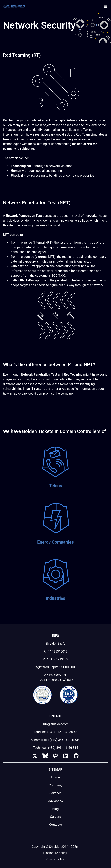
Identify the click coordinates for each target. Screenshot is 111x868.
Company (56, 785)
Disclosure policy (55, 853)
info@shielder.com (55, 724)
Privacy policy (55, 859)
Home (55, 777)
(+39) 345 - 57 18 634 (65, 740)
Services (55, 793)
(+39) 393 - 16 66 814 (63, 748)
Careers (55, 817)
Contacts (55, 825)
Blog (56, 809)
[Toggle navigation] (105, 6)
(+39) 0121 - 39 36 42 (62, 732)
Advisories (55, 801)
